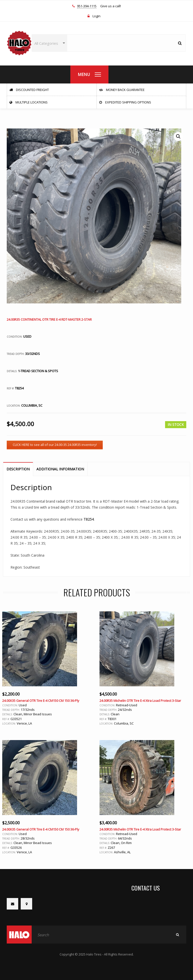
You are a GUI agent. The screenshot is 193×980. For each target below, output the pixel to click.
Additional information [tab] (60, 469)
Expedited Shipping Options (125, 102)
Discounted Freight (29, 90)
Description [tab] (18, 469)
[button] (178, 136)
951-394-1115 (87, 6)
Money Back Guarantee (122, 90)
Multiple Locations (29, 102)
